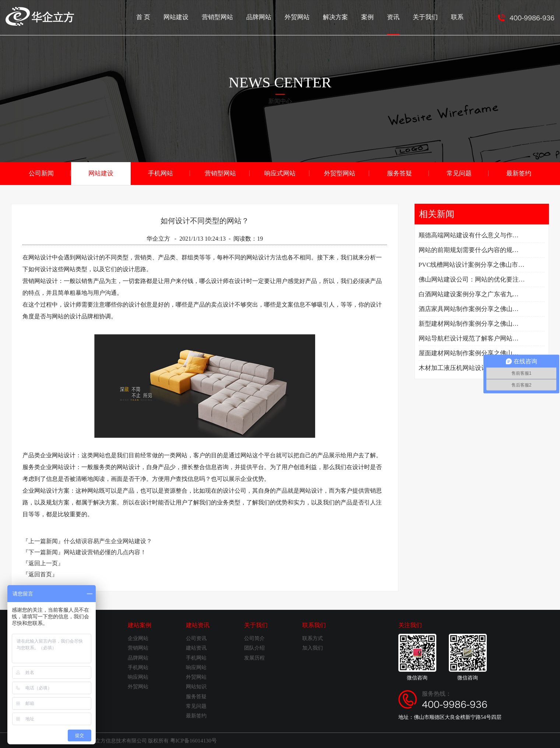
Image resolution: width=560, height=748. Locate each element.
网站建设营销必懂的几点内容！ (105, 552)
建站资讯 (198, 625)
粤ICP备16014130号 (192, 740)
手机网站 (161, 173)
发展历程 (254, 658)
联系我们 (314, 625)
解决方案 (340, 17)
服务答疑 (399, 173)
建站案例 (140, 625)
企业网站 (138, 638)
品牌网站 (266, 17)
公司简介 (254, 638)
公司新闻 (41, 173)
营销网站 (138, 648)
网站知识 (196, 686)
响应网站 (138, 677)
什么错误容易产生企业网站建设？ (108, 541)
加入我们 (313, 648)
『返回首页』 (40, 574)
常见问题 (459, 173)
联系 (458, 17)
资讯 (396, 24)
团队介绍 (254, 648)
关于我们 (427, 17)
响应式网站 (280, 173)
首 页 (155, 17)
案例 (371, 17)
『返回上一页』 (43, 563)
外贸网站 (303, 17)
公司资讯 (196, 638)
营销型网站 (226, 17)
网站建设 (187, 17)
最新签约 (519, 173)
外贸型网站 (340, 173)
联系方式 (313, 638)
